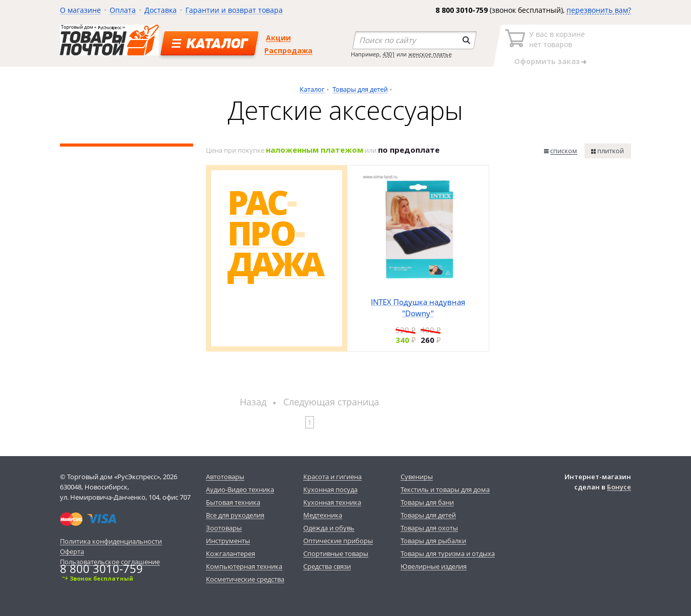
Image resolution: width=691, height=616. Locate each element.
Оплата (123, 10)
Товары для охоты (429, 528)
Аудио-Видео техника (240, 489)
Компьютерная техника (244, 566)
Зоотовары (224, 528)
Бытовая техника (233, 502)
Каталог (312, 89)
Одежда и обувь (329, 528)
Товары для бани (427, 502)
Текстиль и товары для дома (445, 489)
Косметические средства (245, 579)
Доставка (161, 10)
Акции (278, 38)
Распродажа (288, 50)
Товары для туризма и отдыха (448, 553)
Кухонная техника (332, 502)
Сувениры (417, 477)
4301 (389, 54)
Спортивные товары (336, 553)
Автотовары (225, 477)
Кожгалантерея (231, 553)
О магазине (80, 10)
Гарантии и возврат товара (234, 10)
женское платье (430, 54)
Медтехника (323, 515)
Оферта (72, 551)
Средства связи (327, 566)
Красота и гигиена (332, 477)
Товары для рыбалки (433, 541)
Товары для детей (360, 89)
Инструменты (228, 541)
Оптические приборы (338, 541)
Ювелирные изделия (434, 566)
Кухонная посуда (330, 489)
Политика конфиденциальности (111, 541)
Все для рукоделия (235, 515)
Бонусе (619, 487)
